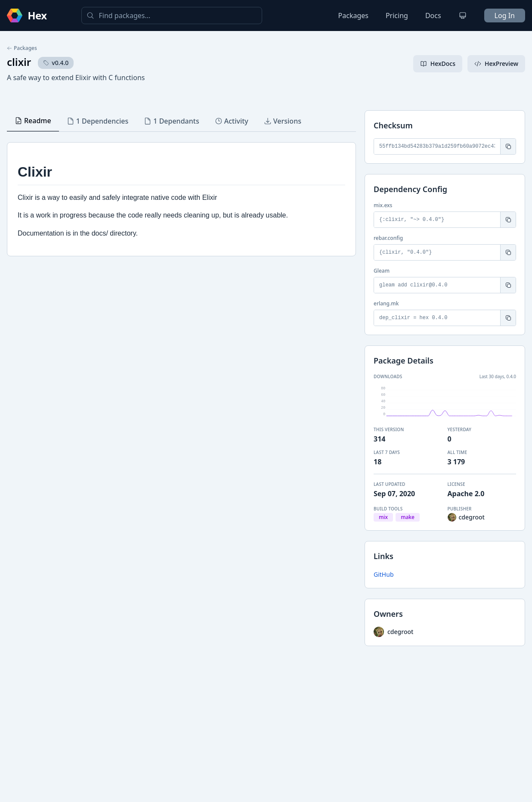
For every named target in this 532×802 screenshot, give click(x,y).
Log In (505, 16)
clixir (19, 62)
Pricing (397, 16)
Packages (353, 16)
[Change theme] (463, 16)
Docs (433, 16)
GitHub (384, 574)
